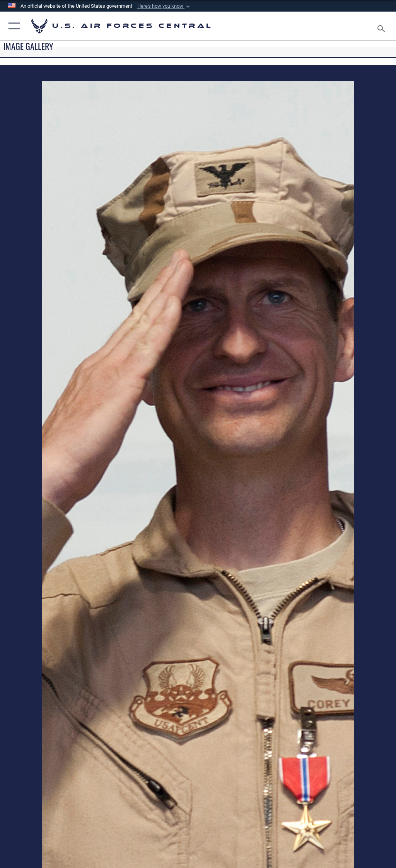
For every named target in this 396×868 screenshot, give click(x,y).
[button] (164, 6)
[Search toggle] (383, 26)
